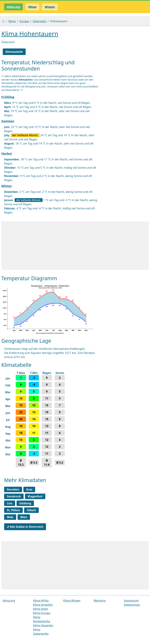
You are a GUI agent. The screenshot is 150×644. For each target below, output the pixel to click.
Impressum (131, 601)
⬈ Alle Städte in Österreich (25, 527)
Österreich (40, 21)
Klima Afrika (41, 601)
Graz (29, 489)
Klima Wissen (72, 601)
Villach (31, 510)
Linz (10, 503)
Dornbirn (13, 489)
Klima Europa (42, 613)
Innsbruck (14, 496)
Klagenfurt (35, 496)
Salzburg (25, 503)
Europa (24, 21)
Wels (10, 517)
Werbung (100, 601)
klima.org (13, 7)
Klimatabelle (14, 52)
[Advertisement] (75, 246)
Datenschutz (132, 605)
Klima (12, 21)
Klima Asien (41, 609)
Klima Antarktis (43, 605)
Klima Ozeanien (43, 625)
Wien (24, 517)
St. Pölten (13, 510)
